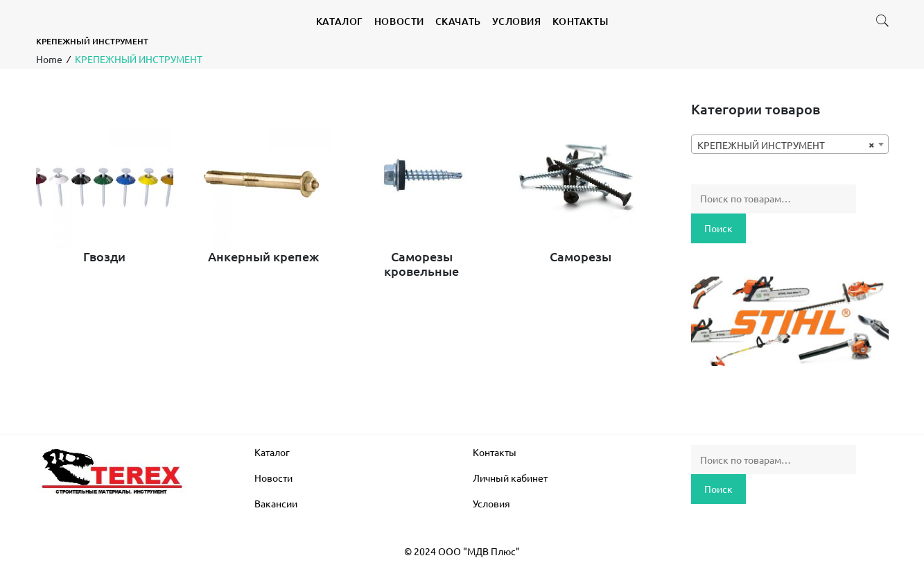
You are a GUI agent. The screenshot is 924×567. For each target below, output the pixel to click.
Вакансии (276, 503)
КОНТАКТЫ (580, 21)
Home (49, 59)
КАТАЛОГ (340, 21)
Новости (273, 478)
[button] (882, 23)
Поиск (718, 228)
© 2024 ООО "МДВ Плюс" (462, 551)
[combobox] (790, 144)
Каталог (272, 452)
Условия (491, 503)
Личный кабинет (510, 478)
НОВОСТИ (399, 21)
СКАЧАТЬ (458, 21)
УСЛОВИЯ (517, 21)
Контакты (495, 452)
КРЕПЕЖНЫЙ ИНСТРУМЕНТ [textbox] (786, 145)
